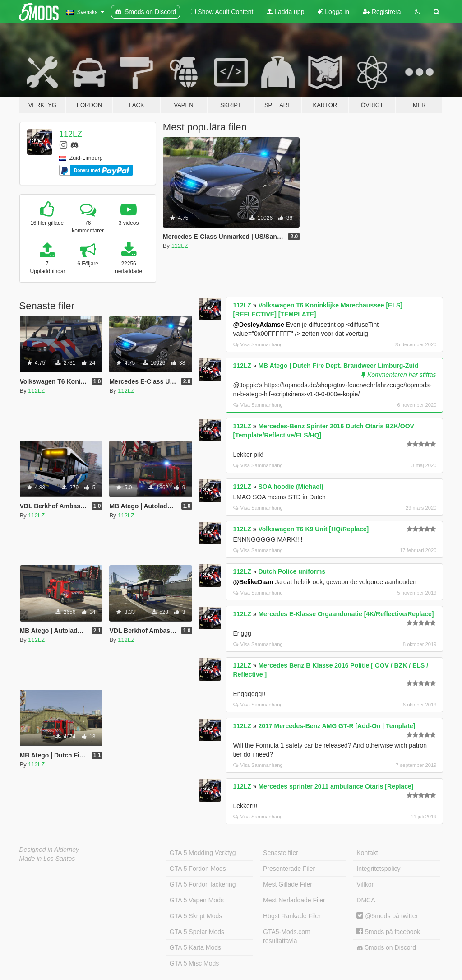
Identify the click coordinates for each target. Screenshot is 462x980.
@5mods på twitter (387, 916)
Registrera (382, 12)
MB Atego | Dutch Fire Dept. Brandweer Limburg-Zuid (338, 366)
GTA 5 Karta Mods (195, 947)
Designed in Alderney (49, 850)
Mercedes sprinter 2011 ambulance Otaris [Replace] (336, 786)
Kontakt (367, 853)
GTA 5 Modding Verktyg (203, 853)
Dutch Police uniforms (292, 571)
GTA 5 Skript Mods (196, 916)
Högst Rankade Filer (292, 916)
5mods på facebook (388, 932)
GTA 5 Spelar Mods (197, 932)
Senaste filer (281, 853)
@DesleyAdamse (258, 325)
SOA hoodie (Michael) (291, 487)
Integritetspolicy (378, 869)
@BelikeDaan (253, 582)
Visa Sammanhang (258, 344)
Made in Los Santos (47, 859)
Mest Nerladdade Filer (294, 900)
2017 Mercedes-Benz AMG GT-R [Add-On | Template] (337, 726)
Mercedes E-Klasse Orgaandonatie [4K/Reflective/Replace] (346, 614)
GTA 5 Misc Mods (194, 963)
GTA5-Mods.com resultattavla (287, 936)
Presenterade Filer (289, 869)
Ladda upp (285, 12)
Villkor (365, 884)
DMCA (366, 900)
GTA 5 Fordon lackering (203, 884)
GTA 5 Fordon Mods (198, 869)
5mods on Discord (386, 948)
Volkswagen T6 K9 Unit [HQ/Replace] (313, 529)
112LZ (71, 134)
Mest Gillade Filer (288, 884)
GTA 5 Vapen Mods (197, 900)
